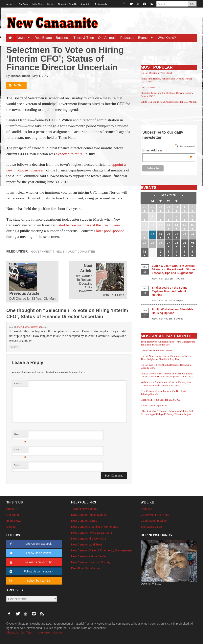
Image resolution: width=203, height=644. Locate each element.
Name (20, 435)
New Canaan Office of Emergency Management (101, 550)
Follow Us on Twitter (30, 553)
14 (176, 225)
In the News (38, 4)
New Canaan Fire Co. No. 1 (89, 539)
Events (147, 38)
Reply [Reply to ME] (15, 347)
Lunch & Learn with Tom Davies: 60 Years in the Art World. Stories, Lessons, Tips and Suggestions (174, 269)
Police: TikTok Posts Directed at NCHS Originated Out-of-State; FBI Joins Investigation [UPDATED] (167, 375)
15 (184, 225)
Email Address (167, 151)
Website (18, 465)
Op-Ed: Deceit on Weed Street (156, 73)
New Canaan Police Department (92, 533)
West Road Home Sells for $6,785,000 (161, 400)
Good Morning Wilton (154, 521)
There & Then (84, 38)
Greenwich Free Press (155, 515)
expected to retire (69, 154)
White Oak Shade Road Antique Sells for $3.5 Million (169, 102)
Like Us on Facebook (30, 544)
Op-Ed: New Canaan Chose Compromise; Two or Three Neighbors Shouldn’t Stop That (166, 357)
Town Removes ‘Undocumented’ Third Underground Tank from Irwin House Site (168, 343)
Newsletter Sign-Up (68, 4)
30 (176, 207)
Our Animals (107, 38)
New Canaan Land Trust (87, 544)
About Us (11, 4)
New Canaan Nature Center (89, 556)
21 (176, 234)
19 (161, 234)
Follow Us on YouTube (30, 562)
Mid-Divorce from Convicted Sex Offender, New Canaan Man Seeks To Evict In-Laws (166, 384)
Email (20, 450)
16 (192, 225)
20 (169, 234)
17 (145, 234)
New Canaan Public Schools (89, 515)
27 (152, 207)
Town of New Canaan (85, 509)
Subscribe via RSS (29, 581)
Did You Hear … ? (150, 87)
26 (145, 207)
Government (41, 252)
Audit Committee (81, 252)
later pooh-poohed (110, 231)
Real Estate (43, 38)
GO (192, 4)
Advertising (86, 4)
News (24, 38)
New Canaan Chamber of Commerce (95, 527)
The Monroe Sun (151, 527)
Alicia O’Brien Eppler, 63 (154, 405)
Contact (51, 4)
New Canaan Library (84, 521)
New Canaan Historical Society (91, 562)
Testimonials (101, 4)
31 (145, 252)
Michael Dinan (20, 76)
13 (169, 225)
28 (161, 207)
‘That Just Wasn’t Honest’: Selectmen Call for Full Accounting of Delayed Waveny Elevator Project (167, 413)
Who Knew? (167, 38)
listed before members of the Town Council (90, 225)
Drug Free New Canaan (86, 568)
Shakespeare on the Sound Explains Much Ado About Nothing (170, 291)
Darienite (147, 509)
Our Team (24, 4)
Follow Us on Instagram (31, 572)
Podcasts (127, 38)
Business (63, 38)
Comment (18, 383)
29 (169, 207)
